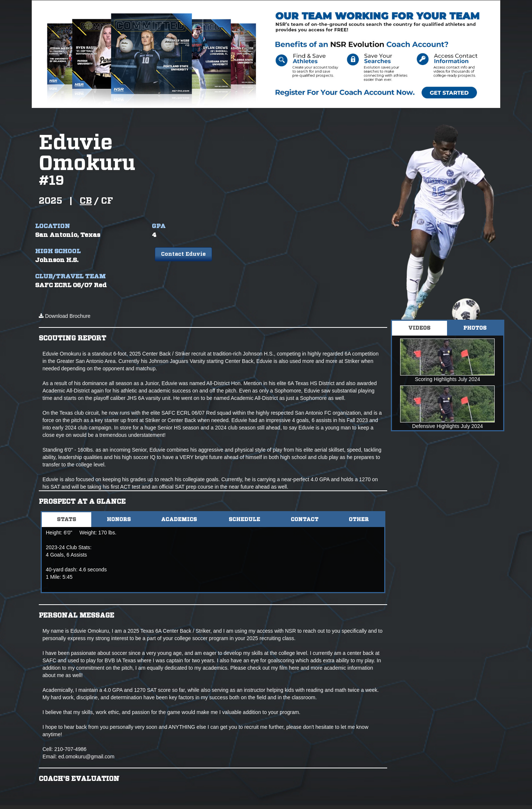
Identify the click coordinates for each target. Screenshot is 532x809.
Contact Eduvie (183, 254)
